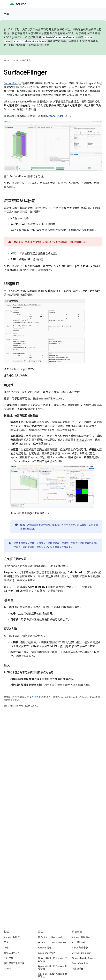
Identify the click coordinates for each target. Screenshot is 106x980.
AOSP (7, 60)
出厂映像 (8, 958)
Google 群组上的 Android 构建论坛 (53, 967)
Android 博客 (45, 948)
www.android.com (82, 953)
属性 (49, 270)
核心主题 (26, 60)
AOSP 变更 (43, 45)
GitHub (8, 969)
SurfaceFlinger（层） (58, 116)
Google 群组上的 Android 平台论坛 (53, 959)
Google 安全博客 (47, 953)
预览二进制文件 (12, 953)
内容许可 (36, 697)
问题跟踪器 (78, 969)
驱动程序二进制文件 (14, 963)
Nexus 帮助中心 (80, 948)
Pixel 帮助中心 (79, 942)
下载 (6, 948)
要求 (6, 942)
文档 (6, 14)
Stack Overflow (80, 963)
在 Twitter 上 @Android (50, 937)
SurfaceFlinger (12, 83)
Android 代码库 (12, 937)
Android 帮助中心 (81, 937)
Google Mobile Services (84, 958)
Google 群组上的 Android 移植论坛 (53, 975)
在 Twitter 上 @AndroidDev (52, 942)
